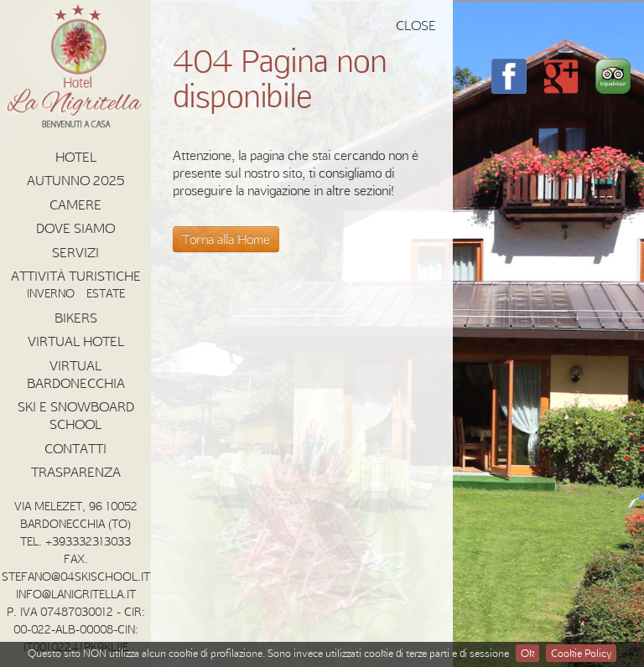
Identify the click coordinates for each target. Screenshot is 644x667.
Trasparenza (76, 472)
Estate (106, 293)
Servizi (75, 252)
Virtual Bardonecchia (76, 374)
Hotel (76, 157)
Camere (75, 204)
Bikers (76, 318)
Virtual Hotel (76, 341)
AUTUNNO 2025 (75, 180)
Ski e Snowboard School (76, 415)
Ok (527, 653)
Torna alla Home (226, 239)
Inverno (51, 293)
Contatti (75, 448)
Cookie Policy (581, 653)
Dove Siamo (75, 228)
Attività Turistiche (76, 276)
